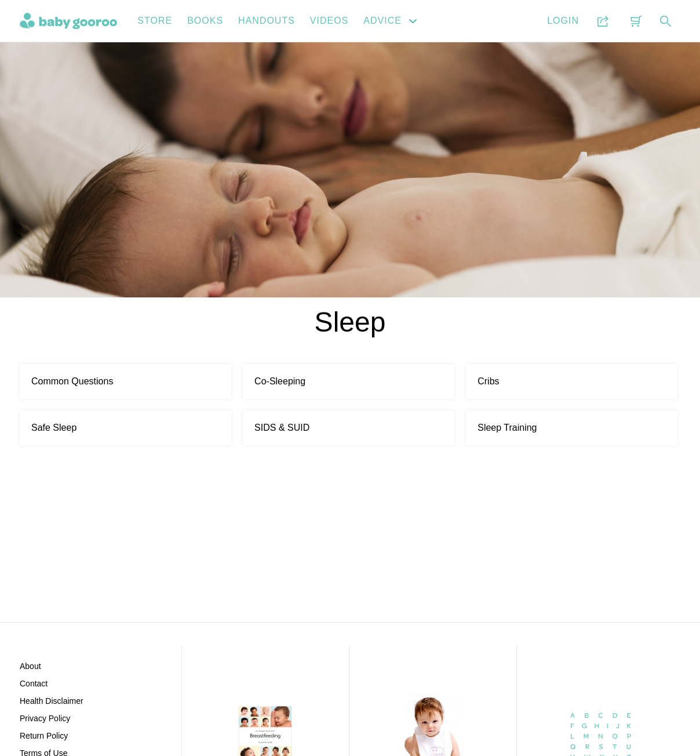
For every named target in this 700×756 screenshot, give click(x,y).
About (30, 666)
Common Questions (72, 381)
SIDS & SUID (282, 428)
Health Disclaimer (52, 701)
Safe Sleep (54, 428)
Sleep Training (507, 428)
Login (563, 21)
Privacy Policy (45, 718)
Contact (34, 684)
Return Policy (44, 736)
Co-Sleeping (280, 381)
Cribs (488, 381)
